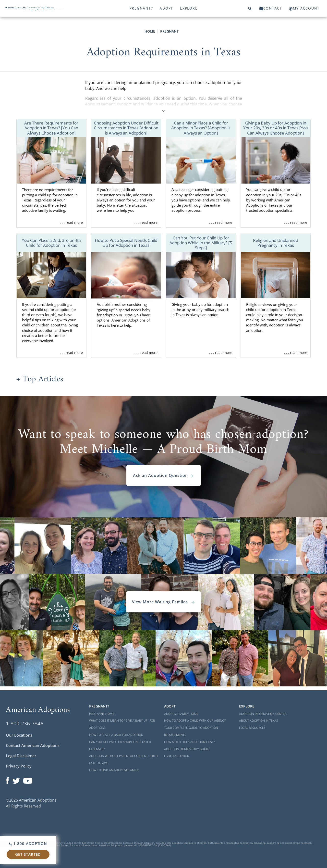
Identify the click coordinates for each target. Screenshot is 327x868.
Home (150, 31)
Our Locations (19, 735)
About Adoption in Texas (259, 721)
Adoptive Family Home (181, 714)
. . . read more (71, 222)
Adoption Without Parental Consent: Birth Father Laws (123, 759)
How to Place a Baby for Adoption (116, 735)
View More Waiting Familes (164, 602)
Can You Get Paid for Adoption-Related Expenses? (120, 745)
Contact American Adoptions (33, 745)
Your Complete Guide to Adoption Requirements (191, 731)
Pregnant (169, 31)
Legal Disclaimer (21, 756)
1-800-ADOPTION (28, 843)
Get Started (28, 854)
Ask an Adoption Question (163, 475)
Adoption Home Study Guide (186, 749)
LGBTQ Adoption (177, 756)
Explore (189, 8)
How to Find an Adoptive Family (114, 770)
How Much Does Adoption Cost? (189, 742)
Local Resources (252, 728)
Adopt (166, 8)
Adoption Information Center (263, 714)
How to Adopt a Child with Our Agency (195, 721)
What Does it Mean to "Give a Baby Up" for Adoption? (122, 724)
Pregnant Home (102, 714)
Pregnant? (141, 8)
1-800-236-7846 (25, 723)
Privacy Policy (19, 766)
